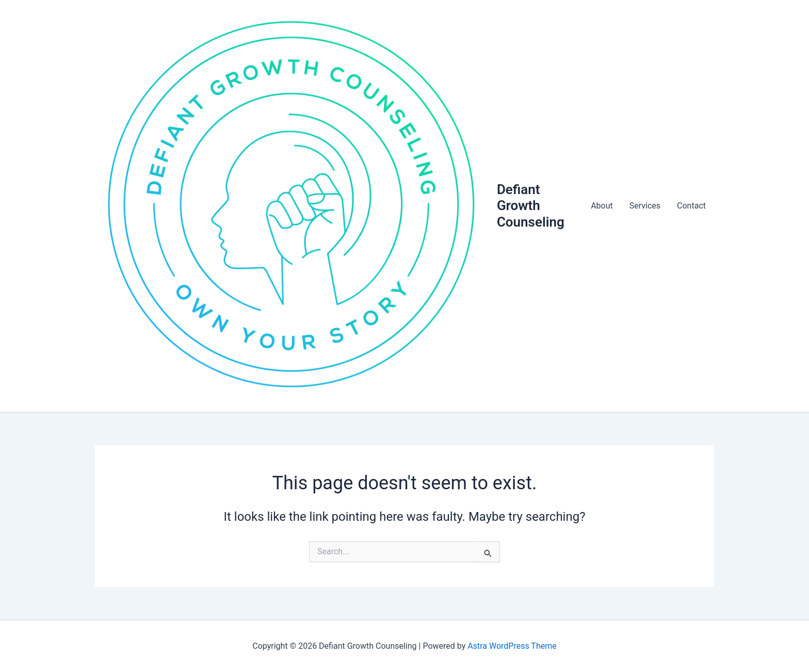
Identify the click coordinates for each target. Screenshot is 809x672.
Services (645, 206)
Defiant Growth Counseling (531, 205)
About (602, 206)
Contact (691, 206)
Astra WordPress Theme (512, 646)
